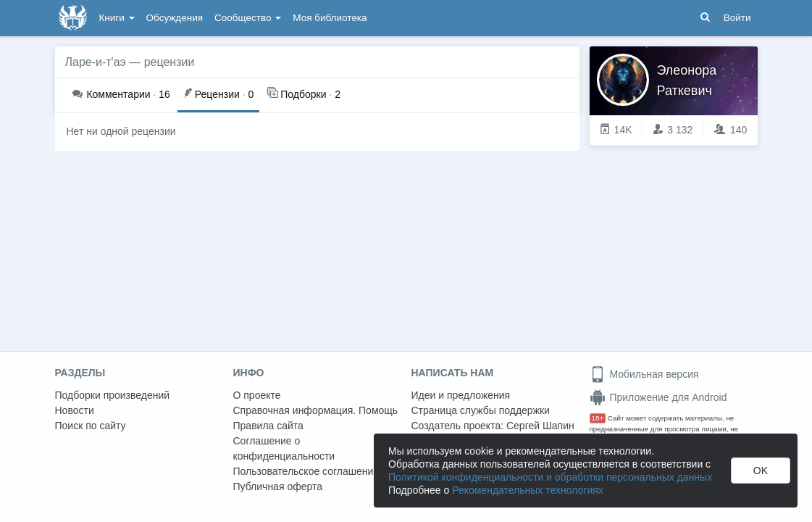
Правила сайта (268, 426)
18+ (598, 418)
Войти (737, 18)
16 (121, 94)
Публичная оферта (278, 486)
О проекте (257, 395)
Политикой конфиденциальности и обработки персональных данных (550, 477)
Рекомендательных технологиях (528, 490)
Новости (75, 410)
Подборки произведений (113, 395)
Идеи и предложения (461, 395)
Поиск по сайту (91, 426)
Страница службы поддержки (481, 410)
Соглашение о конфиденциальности (284, 448)
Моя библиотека (330, 18)
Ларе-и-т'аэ (96, 62)
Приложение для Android (658, 397)
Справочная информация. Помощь (316, 410)
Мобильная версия (644, 374)
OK (761, 471)
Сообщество (248, 18)
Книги (117, 18)
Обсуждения (175, 18)
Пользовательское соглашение (306, 471)
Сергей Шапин (540, 426)
